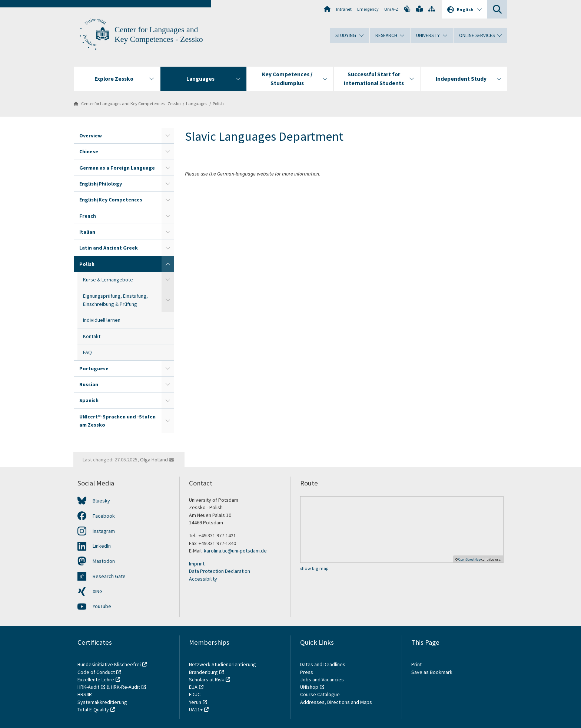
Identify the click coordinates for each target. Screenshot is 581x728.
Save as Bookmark (432, 672)
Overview (91, 136)
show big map (314, 568)
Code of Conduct (96, 672)
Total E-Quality (93, 709)
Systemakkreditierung (102, 702)
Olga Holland (154, 460)
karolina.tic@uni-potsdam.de (235, 551)
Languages (197, 103)
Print (416, 664)
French (88, 216)
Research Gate (109, 576)
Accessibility (203, 579)
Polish (218, 103)
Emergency (368, 9)
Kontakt (92, 336)
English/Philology (101, 184)
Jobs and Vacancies (322, 679)
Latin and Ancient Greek (109, 248)
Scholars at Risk (207, 679)
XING (98, 591)
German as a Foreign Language (117, 168)
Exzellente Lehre (96, 679)
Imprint (197, 564)
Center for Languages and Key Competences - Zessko (131, 103)
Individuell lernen (102, 320)
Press (307, 672)
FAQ (87, 352)
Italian (87, 232)
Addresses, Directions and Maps (336, 702)
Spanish (89, 400)
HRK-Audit (88, 687)
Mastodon (104, 561)
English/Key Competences (111, 200)
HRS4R (85, 694)
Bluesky (101, 501)
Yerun (195, 702)
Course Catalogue (320, 694)
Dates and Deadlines (323, 664)
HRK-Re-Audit (125, 687)
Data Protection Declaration (220, 571)
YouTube (102, 606)
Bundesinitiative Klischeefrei (109, 664)
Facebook (104, 516)
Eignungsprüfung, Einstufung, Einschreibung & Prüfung (115, 300)
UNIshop (309, 687)
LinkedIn (102, 546)
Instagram (104, 531)
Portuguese (94, 368)
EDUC (195, 694)
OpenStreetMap (469, 559)
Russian (89, 384)
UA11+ (196, 709)
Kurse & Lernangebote (108, 280)
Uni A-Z (391, 9)
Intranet (344, 9)
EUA (193, 687)
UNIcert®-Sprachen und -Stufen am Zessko (117, 421)
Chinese (89, 151)
